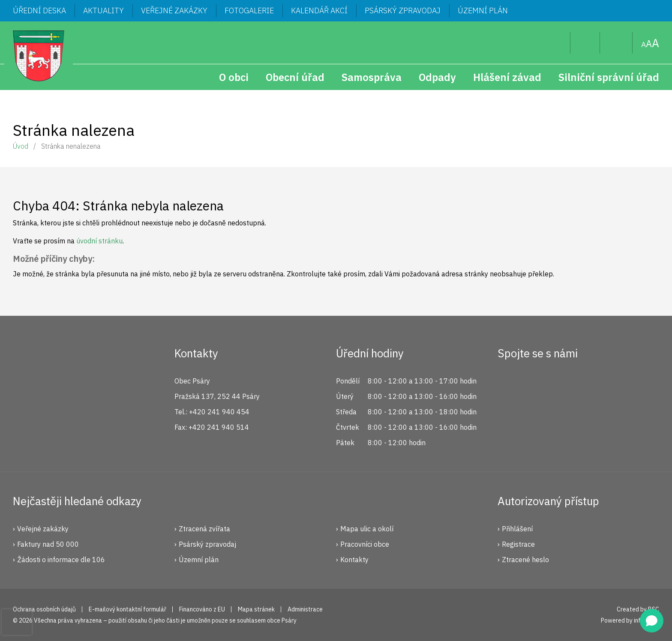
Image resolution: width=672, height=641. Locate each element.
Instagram (537, 384)
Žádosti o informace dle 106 (61, 560)
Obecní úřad (295, 77)
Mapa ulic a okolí (367, 529)
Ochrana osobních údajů (44, 609)
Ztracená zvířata (204, 529)
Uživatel (585, 43)
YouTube (566, 384)
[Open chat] (652, 621)
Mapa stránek (616, 43)
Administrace (305, 609)
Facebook (509, 384)
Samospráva (372, 77)
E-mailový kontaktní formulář (127, 609)
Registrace (518, 544)
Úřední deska (39, 10)
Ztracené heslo (525, 560)
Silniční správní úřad (609, 77)
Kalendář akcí (319, 10)
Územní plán (483, 10)
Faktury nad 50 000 (48, 544)
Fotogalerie (249, 10)
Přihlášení (517, 529)
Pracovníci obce (365, 544)
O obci (234, 77)
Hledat (557, 43)
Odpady (437, 77)
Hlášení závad (507, 77)
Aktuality (103, 10)
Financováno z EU (202, 609)
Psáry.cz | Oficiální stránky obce (39, 56)
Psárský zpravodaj (403, 10)
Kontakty (354, 560)
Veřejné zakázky (174, 10)
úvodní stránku (99, 241)
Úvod (21, 146)
